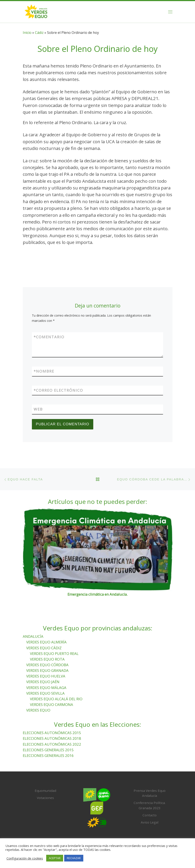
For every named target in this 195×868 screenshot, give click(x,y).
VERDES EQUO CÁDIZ (44, 648)
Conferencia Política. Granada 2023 (150, 806)
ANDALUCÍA (33, 637)
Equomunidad (45, 791)
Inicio (27, 33)
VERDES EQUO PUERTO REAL (54, 653)
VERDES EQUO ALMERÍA (46, 642)
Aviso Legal (150, 822)
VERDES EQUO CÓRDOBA (47, 665)
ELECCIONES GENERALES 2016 (48, 755)
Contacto (150, 815)
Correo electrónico (58, 390)
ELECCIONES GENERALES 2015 (48, 750)
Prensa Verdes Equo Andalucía (150, 793)
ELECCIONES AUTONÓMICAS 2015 (52, 733)
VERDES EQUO (38, 710)
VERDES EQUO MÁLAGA (46, 688)
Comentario (49, 337)
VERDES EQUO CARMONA (52, 704)
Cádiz (39, 33)
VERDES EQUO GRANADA (47, 670)
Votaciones (45, 798)
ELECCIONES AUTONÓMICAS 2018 (52, 739)
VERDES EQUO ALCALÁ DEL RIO (56, 699)
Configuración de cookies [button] (25, 858)
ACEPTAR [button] (55, 858)
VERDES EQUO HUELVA (46, 676)
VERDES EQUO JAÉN (43, 682)
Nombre (44, 371)
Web (38, 409)
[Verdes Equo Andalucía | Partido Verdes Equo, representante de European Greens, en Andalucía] (36, 11)
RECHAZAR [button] (74, 858)
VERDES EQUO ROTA (47, 659)
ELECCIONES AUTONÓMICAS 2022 (52, 744)
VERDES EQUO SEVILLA (45, 693)
